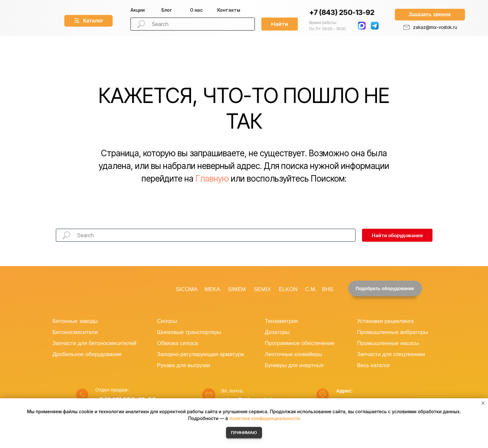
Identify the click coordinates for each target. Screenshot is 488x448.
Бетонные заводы (75, 321)
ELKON (288, 289)
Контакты (229, 10)
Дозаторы (277, 332)
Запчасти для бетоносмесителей (95, 343)
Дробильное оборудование (87, 354)
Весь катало (373, 365)
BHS (328, 289)
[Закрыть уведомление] (483, 403)
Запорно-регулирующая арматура (201, 354)
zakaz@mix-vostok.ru (435, 27)
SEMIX (263, 289)
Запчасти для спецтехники (391, 354)
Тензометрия (282, 321)
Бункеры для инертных (294, 365)
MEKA (212, 289)
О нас (196, 10)
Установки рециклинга (386, 321)
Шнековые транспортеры (189, 332)
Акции (138, 10)
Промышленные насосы (388, 343)
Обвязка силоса (178, 343)
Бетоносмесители (75, 332)
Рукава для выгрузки (184, 365)
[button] (430, 15)
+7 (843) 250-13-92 (342, 12)
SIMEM (237, 289)
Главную (212, 179)
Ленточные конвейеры (294, 354)
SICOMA (187, 289)
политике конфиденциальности (265, 418)
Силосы (167, 321)
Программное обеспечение (300, 343)
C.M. (311, 289)
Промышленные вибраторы (393, 332)
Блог (167, 10)
